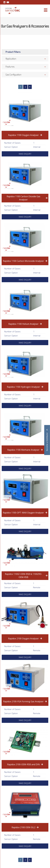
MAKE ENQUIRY (25, 154)
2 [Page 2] (25, 87)
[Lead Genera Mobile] (11, 10)
